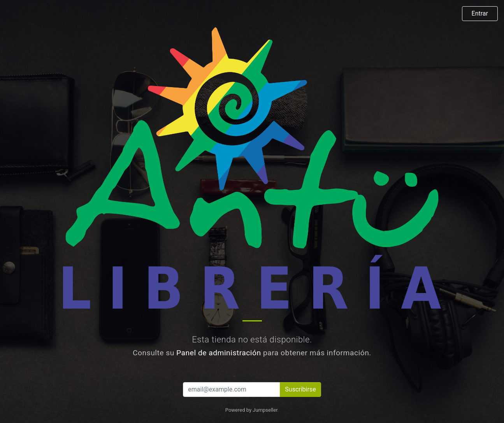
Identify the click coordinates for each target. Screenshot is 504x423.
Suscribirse (300, 389)
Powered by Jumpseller (251, 410)
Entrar (480, 13)
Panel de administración (219, 353)
